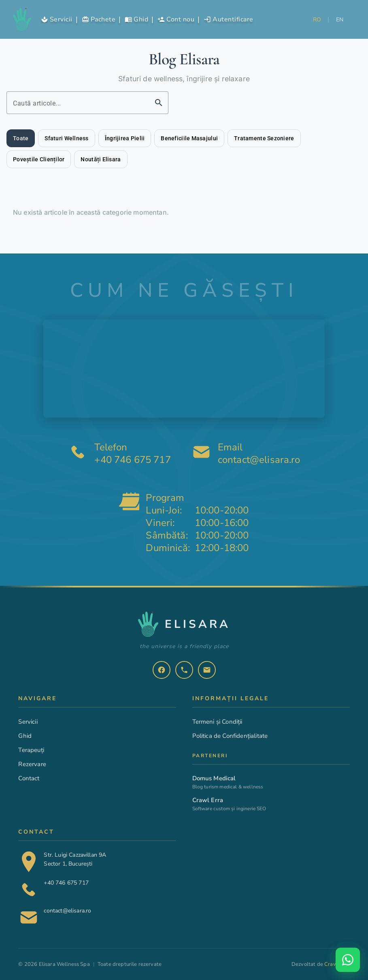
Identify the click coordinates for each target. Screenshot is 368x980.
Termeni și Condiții (217, 722)
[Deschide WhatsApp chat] (348, 960)
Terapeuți (31, 750)
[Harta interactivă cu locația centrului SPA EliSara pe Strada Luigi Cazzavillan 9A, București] (184, 369)
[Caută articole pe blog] (80, 103)
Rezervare (32, 764)
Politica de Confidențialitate (230, 736)
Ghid (25, 736)
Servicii (28, 722)
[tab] (21, 138)
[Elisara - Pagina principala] (22, 19)
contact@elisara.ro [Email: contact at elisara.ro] (259, 460)
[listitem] (162, 670)
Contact (29, 778)
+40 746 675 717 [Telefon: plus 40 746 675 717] (132, 460)
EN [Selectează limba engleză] (340, 20)
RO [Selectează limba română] (317, 20)
